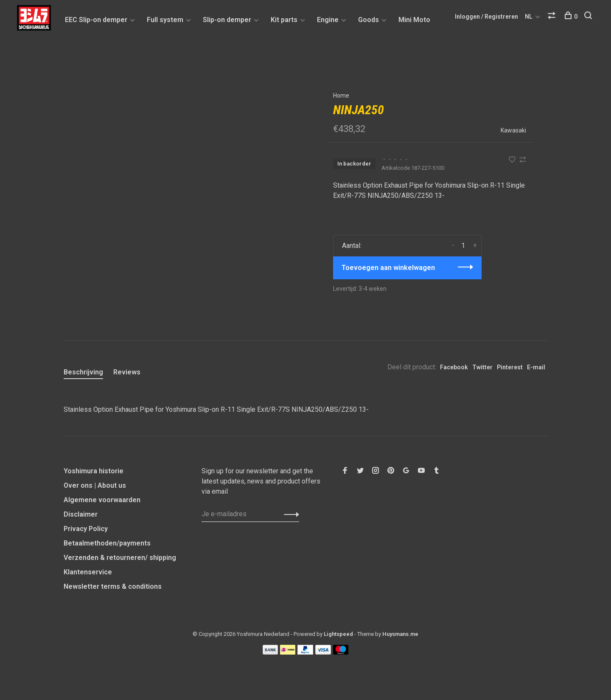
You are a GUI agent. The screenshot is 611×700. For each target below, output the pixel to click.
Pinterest (510, 367)
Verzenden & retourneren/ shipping (120, 558)
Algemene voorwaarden (102, 500)
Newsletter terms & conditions (113, 586)
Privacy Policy (86, 529)
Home (341, 96)
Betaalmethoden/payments (107, 543)
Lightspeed (338, 634)
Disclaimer (81, 514)
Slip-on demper (227, 20)
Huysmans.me (400, 634)
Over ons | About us (95, 485)
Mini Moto (414, 20)
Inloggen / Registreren (486, 17)
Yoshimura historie (94, 471)
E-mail (536, 367)
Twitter (482, 367)
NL (529, 17)
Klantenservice (88, 572)
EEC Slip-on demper (96, 20)
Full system (165, 20)
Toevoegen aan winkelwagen (388, 268)
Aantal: (352, 246)
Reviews (127, 372)
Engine (328, 20)
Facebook (454, 367)
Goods (369, 20)
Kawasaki (513, 130)
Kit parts (284, 20)
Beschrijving (83, 372)
